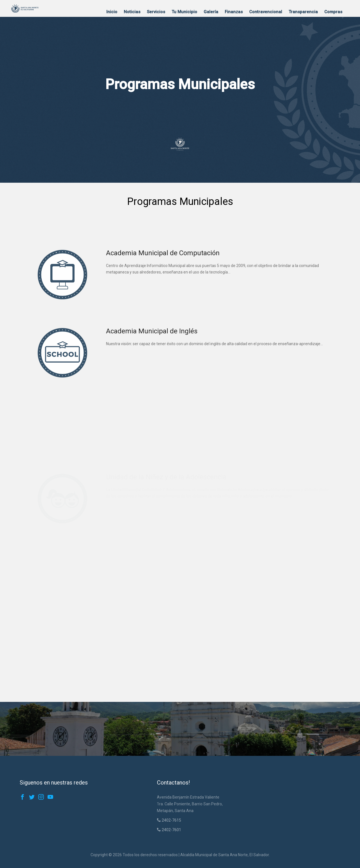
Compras (333, 12)
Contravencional (266, 12)
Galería (211, 12)
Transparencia (303, 12)
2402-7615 (171, 820)
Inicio (112, 12)
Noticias (132, 12)
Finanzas (234, 12)
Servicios (156, 12)
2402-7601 (171, 830)
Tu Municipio (184, 12)
